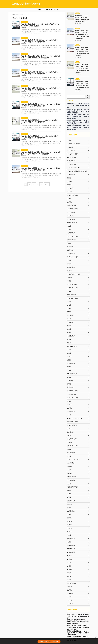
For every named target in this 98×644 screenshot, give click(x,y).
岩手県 (69, 336)
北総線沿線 (70, 236)
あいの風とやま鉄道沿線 (73, 130)
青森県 (69, 549)
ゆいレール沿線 (71, 143)
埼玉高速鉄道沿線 (72, 270)
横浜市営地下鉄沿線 (72, 408)
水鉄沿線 (70, 415)
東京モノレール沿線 (72, 384)
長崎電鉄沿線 (71, 525)
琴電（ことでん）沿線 (73, 446)
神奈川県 (70, 459)
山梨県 (69, 318)
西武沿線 (70, 504)
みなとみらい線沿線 (72, 140)
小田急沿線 (70, 308)
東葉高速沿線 (71, 397)
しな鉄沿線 (70, 133)
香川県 (69, 559)
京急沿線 (70, 167)
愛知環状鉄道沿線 (72, 360)
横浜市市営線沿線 (72, 411)
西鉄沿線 (70, 507)
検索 (87, 83)
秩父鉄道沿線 (71, 487)
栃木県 (69, 401)
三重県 (69, 164)
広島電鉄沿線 (71, 349)
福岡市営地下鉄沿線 (72, 473)
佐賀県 (69, 212)
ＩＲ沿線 (70, 583)
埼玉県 (69, 267)
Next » (45, 187)
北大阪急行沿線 (71, 226)
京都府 (69, 185)
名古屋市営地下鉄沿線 (73, 260)
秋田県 (69, 483)
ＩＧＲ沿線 (70, 579)
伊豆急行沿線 (71, 205)
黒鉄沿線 (70, 576)
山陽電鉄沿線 (71, 322)
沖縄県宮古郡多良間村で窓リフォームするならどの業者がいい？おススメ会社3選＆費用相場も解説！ (78, 620)
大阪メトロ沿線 (71, 281)
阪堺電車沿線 (71, 538)
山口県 (69, 312)
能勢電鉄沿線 (71, 497)
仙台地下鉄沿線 (71, 191)
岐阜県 (69, 325)
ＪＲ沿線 (70, 586)
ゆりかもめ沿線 (71, 147)
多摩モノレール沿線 (72, 274)
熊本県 (69, 442)
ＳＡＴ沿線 (70, 590)
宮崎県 (69, 298)
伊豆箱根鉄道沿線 (72, 209)
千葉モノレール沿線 (72, 243)
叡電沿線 (70, 257)
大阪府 (69, 288)
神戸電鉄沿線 (71, 466)
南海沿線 (70, 250)
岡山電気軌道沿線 (72, 332)
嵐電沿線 (70, 343)
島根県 (69, 339)
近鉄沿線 (70, 514)
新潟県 (69, 370)
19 (41, 187)
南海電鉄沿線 (71, 253)
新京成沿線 (70, 367)
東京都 (69, 387)
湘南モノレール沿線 (72, 432)
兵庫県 (69, 215)
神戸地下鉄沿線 (71, 463)
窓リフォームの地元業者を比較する (49, 641)
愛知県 (69, 363)
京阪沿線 (70, 188)
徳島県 (69, 353)
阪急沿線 (70, 542)
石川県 (69, 456)
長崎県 (69, 521)
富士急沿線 (70, 301)
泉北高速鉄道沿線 (72, 425)
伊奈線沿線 (70, 202)
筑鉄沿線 (70, 490)
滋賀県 (69, 435)
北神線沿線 (70, 233)
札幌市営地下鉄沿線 (72, 377)
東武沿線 (70, 394)
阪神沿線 (70, 545)
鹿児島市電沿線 (71, 569)
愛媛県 (69, 356)
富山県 (69, 305)
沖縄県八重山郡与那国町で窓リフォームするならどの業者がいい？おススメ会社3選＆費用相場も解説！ (78, 608)
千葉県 (69, 246)
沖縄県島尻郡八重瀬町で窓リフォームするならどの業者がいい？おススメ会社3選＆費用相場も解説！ (78, 626)
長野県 (69, 528)
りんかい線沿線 (71, 150)
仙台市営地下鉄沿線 (72, 195)
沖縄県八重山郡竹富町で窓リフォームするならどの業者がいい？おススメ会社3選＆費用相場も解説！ (78, 614)
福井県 (69, 470)
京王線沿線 (70, 174)
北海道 (69, 229)
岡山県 (69, 329)
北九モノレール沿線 (72, 222)
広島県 (69, 346)
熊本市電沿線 (71, 439)
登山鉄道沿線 (71, 449)
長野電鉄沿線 (71, 531)
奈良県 (69, 291)
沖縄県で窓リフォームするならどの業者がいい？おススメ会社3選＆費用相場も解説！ (82, 17)
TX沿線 (69, 126)
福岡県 (69, 476)
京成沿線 (70, 171)
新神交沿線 (70, 373)
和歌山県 (70, 264)
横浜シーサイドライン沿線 (74, 404)
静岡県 (69, 552)
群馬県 (69, 494)
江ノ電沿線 (70, 418)
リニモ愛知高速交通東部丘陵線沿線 (76, 157)
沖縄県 (69, 421)
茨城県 (69, 500)
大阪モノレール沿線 (72, 284)
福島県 (69, 480)
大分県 (69, 277)
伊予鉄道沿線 (71, 198)
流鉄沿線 (70, 428)
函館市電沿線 (71, 219)
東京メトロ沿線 (71, 380)
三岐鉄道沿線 (71, 161)
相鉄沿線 (70, 452)
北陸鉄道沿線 (71, 240)
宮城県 (69, 294)
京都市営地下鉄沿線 (72, 181)
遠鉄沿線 (70, 518)
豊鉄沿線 (70, 511)
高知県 (69, 562)
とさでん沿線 (71, 137)
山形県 (69, 315)
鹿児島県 (70, 573)
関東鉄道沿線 (71, 535)
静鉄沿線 (70, 555)
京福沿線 (70, 178)
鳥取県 (69, 566)
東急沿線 (70, 391)
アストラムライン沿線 (73, 154)
